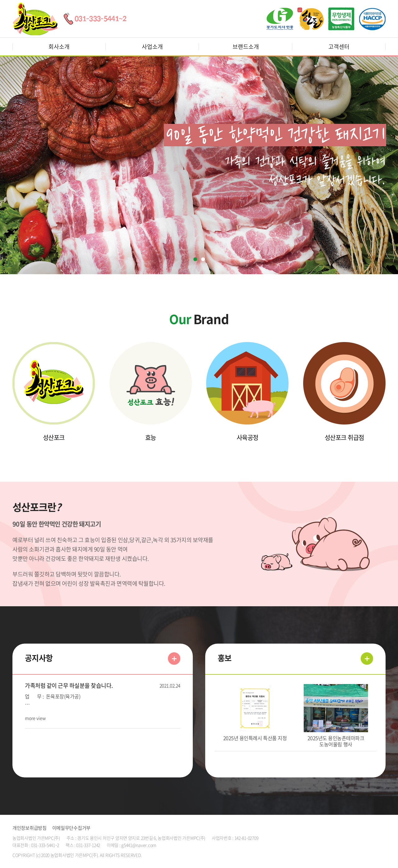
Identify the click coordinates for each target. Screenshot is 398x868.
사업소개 (152, 47)
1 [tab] (195, 259)
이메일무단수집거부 (71, 828)
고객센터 (339, 47)
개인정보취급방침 (30, 828)
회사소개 (59, 47)
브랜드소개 (246, 47)
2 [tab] (203, 259)
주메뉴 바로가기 (0, 0)
